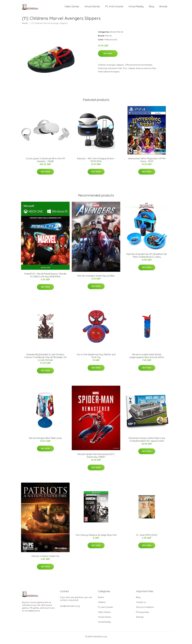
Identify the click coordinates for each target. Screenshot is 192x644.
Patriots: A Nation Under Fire (45, 559)
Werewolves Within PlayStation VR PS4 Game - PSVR (147, 163)
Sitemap (140, 620)
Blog (151, 8)
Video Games (72, 8)
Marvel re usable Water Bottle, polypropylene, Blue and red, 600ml (147, 359)
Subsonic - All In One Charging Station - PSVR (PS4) (96, 163)
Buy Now (108, 56)
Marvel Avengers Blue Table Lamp (45, 441)
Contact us (141, 605)
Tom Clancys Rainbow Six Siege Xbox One (96, 538)
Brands (163, 8)
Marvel (120, 35)
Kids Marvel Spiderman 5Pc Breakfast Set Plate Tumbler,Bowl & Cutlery (147, 258)
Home (25, 26)
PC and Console (114, 8)
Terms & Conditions (145, 610)
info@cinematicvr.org (70, 609)
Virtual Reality (136, 8)
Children (102, 605)
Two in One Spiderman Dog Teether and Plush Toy (96, 359)
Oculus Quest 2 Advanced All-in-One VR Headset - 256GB (45, 163)
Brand (113, 35)
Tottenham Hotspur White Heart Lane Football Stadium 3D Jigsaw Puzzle (147, 442)
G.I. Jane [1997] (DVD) (147, 538)
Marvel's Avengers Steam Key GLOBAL (96, 279)
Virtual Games (92, 8)
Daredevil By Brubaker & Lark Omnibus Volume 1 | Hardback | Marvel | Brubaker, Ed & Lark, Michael (45, 360)
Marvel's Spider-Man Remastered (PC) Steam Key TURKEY (96, 458)
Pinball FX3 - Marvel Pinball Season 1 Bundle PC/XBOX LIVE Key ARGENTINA (45, 278)
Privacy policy (142, 615)
